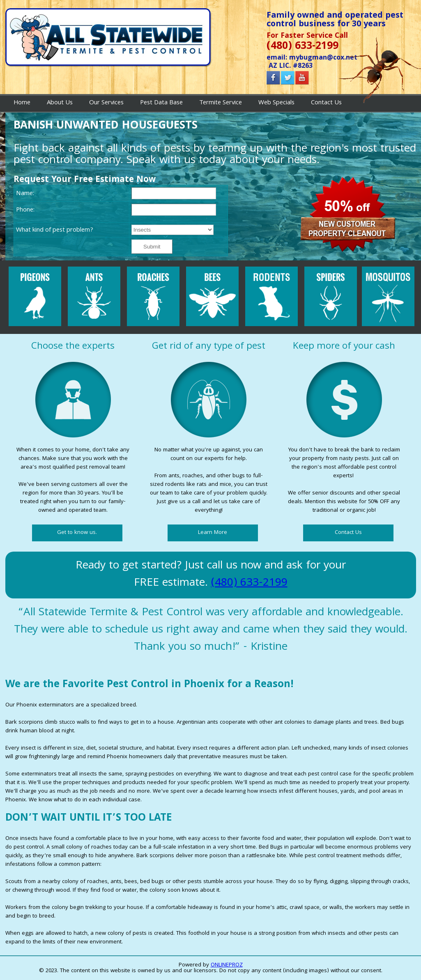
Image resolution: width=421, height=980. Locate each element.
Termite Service (221, 103)
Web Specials (276, 103)
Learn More (213, 533)
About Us (60, 103)
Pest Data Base (161, 103)
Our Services (106, 103)
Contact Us (326, 103)
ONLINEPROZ (227, 965)
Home (22, 103)
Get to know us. (77, 533)
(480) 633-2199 (249, 583)
